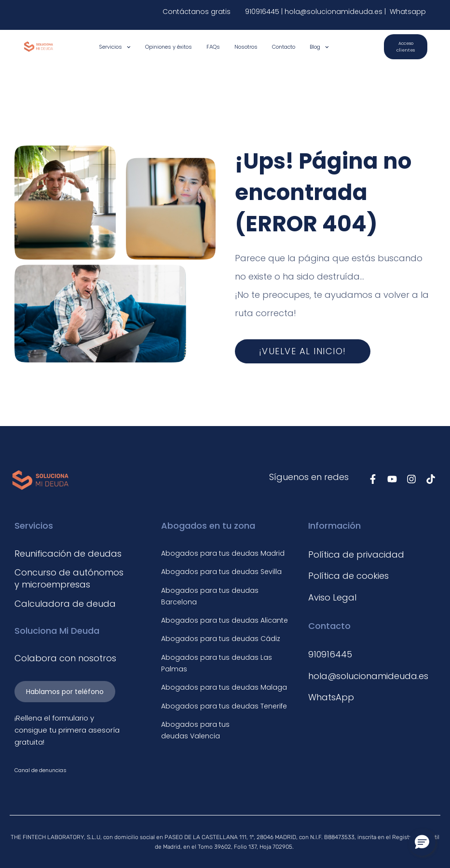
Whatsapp (407, 12)
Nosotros (246, 47)
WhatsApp (331, 697)
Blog (319, 47)
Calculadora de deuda (65, 604)
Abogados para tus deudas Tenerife (224, 706)
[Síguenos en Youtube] (392, 479)
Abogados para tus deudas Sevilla (221, 572)
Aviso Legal (332, 597)
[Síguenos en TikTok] (431, 479)
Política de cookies (348, 576)
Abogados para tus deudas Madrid (223, 553)
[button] (422, 842)
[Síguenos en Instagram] (411, 479)
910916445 (262, 12)
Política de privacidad (356, 554)
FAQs (213, 47)
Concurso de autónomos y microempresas (69, 578)
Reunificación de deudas (68, 554)
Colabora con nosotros (65, 658)
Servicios (115, 47)
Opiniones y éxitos (169, 47)
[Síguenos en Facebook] (373, 479)
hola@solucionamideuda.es (334, 12)
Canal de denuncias (41, 770)
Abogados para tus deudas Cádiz (221, 639)
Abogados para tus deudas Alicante (225, 620)
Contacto (284, 47)
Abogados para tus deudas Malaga (224, 687)
